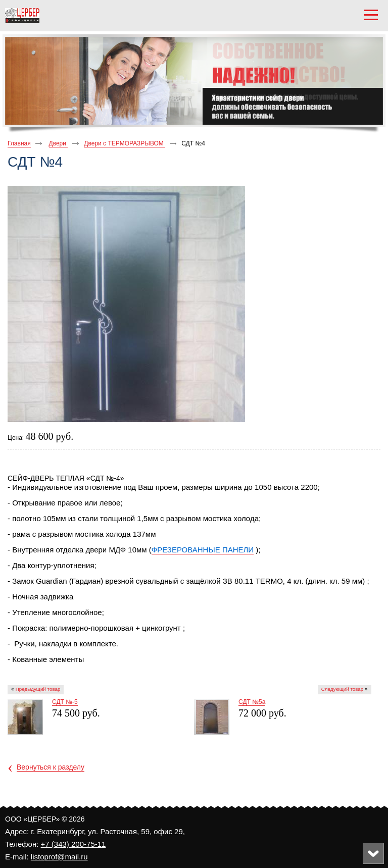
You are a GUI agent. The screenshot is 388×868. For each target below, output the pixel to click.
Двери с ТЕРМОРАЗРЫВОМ (125, 143)
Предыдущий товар (38, 689)
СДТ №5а (252, 702)
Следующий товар (343, 689)
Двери (59, 143)
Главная (19, 143)
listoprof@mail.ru (59, 857)
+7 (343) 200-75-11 (74, 844)
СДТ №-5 (65, 702)
